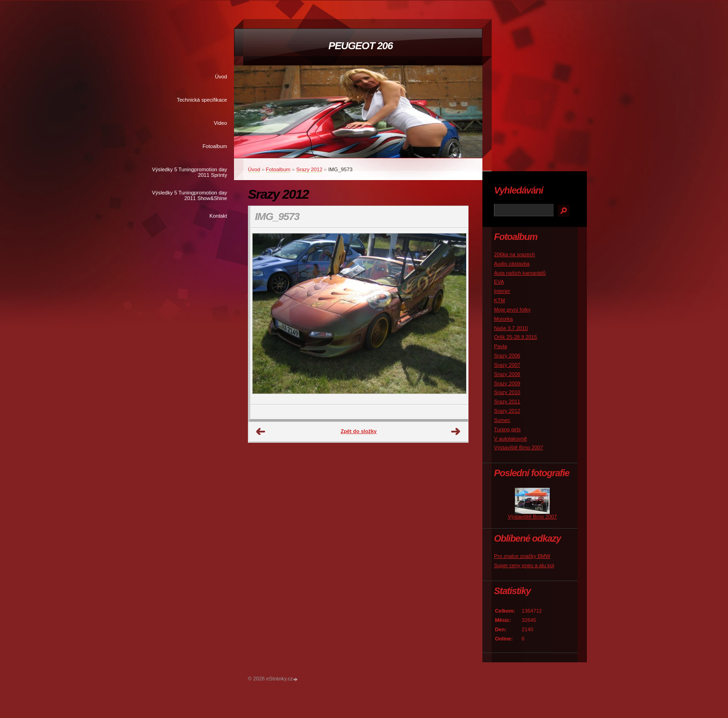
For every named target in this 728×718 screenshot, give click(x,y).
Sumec (502, 420)
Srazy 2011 (507, 401)
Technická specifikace (202, 100)
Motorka (503, 319)
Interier (502, 291)
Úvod (221, 77)
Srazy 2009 (507, 383)
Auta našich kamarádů (520, 273)
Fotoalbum (215, 146)
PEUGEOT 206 (360, 46)
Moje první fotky (512, 310)
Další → (456, 432)
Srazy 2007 (507, 365)
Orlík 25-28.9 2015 (516, 337)
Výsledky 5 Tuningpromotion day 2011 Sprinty (189, 172)
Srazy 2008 (507, 374)
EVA (499, 282)
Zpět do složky (359, 431)
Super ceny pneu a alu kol (524, 565)
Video (221, 123)
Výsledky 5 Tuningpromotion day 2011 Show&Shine (189, 195)
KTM (500, 300)
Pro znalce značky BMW (522, 556)
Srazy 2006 (507, 356)
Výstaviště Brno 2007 (519, 447)
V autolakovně (510, 439)
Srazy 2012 (309, 169)
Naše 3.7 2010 (511, 328)
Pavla (500, 346)
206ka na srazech (514, 254)
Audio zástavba (512, 264)
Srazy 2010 (507, 392)
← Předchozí (261, 432)
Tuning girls (507, 429)
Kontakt (218, 216)
